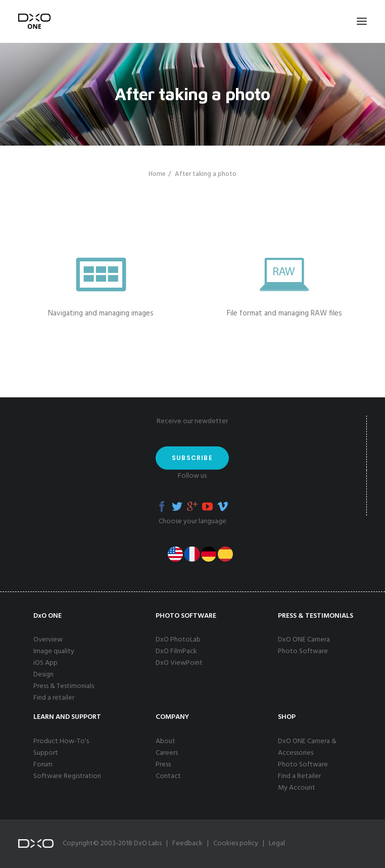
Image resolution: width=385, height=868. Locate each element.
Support (46, 753)
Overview (48, 640)
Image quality (54, 651)
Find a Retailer (299, 776)
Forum (43, 765)
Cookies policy (236, 843)
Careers (167, 753)
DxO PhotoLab (178, 640)
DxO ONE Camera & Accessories (307, 747)
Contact (168, 776)
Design (43, 675)
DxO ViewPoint (179, 663)
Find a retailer (54, 698)
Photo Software (303, 651)
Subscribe (192, 458)
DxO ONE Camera (304, 640)
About (165, 741)
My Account (297, 788)
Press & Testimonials (64, 686)
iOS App (45, 663)
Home (157, 174)
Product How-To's (61, 741)
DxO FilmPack (176, 651)
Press (163, 765)
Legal (277, 843)
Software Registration (67, 776)
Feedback (187, 843)
